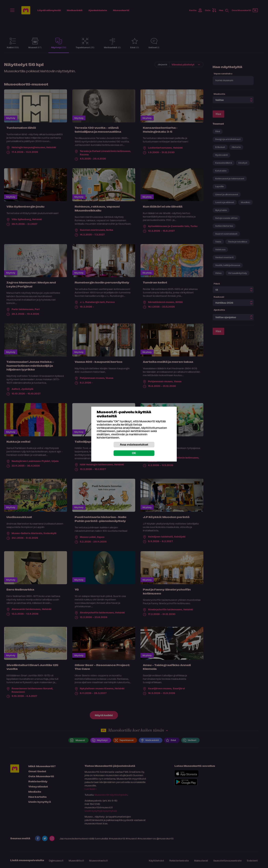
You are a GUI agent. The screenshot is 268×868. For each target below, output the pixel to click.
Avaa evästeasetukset (134, 444)
